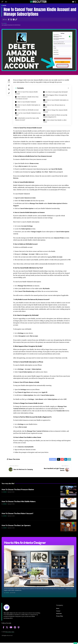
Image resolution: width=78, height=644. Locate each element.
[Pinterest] (15, 628)
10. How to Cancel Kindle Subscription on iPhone (56, 101)
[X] (7, 628)
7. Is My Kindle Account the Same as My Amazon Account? (27, 119)
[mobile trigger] (3, 2)
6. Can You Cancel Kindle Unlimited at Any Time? (28, 114)
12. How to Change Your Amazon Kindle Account (55, 111)
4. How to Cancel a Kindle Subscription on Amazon (28, 106)
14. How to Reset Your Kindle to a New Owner (55, 121)
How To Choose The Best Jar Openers (16, 526)
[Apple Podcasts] (19, 628)
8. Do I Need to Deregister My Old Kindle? (56, 92)
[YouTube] (11, 628)
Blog (5, 6)
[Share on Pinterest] (14, 19)
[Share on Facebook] (9, 19)
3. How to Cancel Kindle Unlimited (26, 102)
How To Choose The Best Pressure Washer (18, 490)
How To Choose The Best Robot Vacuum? (17, 514)
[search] (75, 2)
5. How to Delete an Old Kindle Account (28, 110)
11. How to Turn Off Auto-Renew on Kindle (54, 106)
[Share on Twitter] (11, 19)
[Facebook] (4, 628)
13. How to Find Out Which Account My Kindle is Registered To (55, 116)
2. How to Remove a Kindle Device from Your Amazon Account (27, 98)
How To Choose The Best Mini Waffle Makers (19, 502)
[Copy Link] (16, 19)
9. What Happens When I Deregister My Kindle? (55, 96)
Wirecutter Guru (10, 632)
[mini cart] (73, 2)
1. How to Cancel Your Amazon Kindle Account (26, 93)
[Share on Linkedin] (66, 460)
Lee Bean (5, 23)
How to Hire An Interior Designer (25, 543)
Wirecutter (38, 2)
